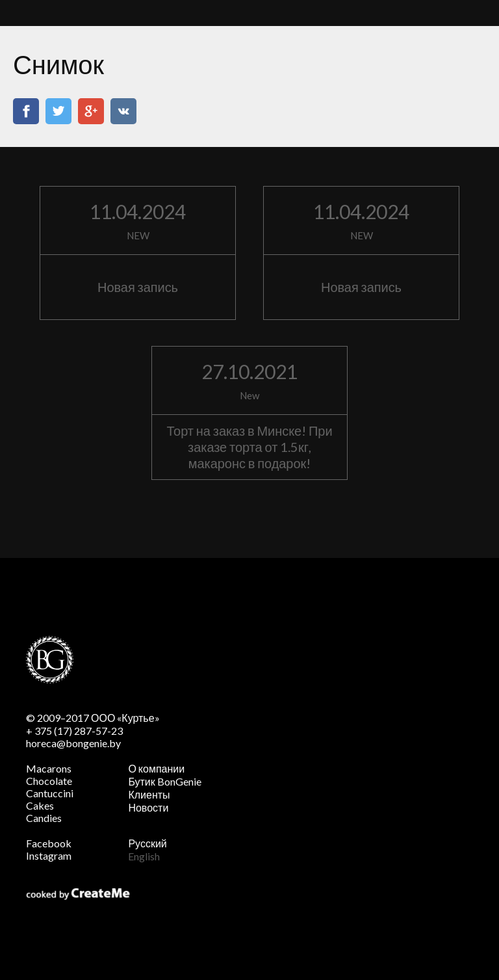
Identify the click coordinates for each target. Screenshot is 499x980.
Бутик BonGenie (164, 781)
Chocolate (49, 781)
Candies (44, 818)
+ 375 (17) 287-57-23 (74, 731)
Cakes (40, 805)
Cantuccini (50, 793)
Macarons (49, 768)
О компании (156, 768)
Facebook (49, 843)
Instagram (49, 855)
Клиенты (149, 794)
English (144, 856)
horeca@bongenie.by (73, 743)
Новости (148, 807)
